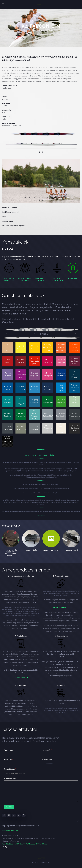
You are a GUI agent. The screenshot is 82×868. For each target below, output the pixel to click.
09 (44, 198)
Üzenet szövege (11, 778)
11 (49, 198)
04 (32, 198)
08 (42, 198)
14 (57, 198)
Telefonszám (47, 760)
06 (37, 198)
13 (54, 198)
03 (30, 198)
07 (39, 198)
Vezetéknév (9, 750)
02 (27, 198)
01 (25, 198)
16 (42, 200)
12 (52, 198)
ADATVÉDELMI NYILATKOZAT (37, 844)
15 (39, 200)
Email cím (9, 760)
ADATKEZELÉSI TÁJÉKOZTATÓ (13, 844)
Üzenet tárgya (10, 769)
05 (34, 198)
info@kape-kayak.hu (61, 607)
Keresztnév (47, 750)
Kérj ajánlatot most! (21, 678)
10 (47, 198)
